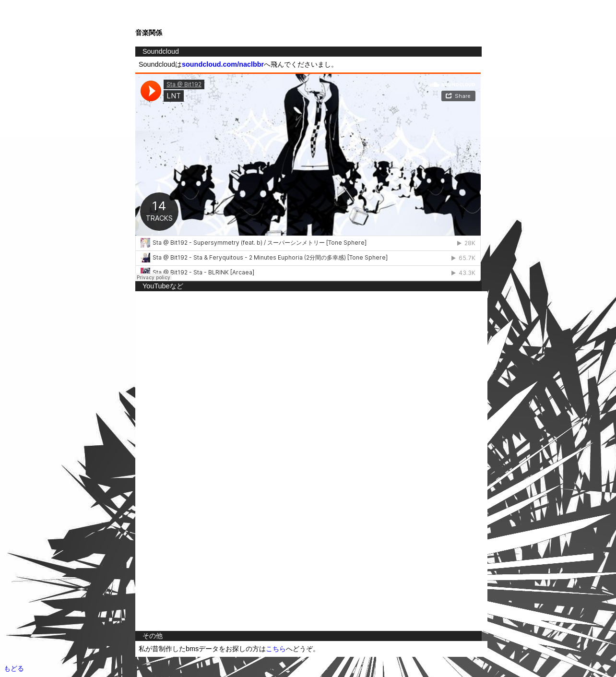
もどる (14, 668)
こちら (276, 649)
